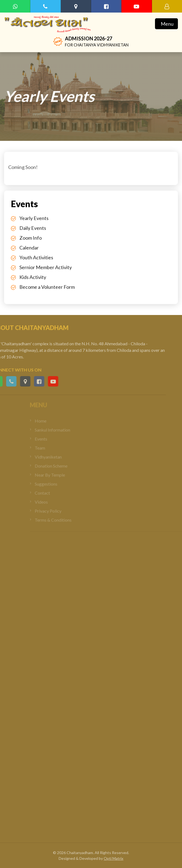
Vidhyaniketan (57, 457)
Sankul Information (61, 430)
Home (49, 421)
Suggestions (54, 484)
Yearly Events (34, 218)
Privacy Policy (56, 511)
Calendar (29, 248)
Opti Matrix (114, 858)
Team (48, 448)
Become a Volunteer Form (47, 287)
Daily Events (33, 228)
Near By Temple (58, 475)
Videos (50, 502)
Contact (51, 493)
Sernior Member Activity (46, 267)
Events (49, 439)
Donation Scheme (59, 466)
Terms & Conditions (62, 520)
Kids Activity (33, 277)
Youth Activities (36, 257)
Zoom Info (31, 238)
